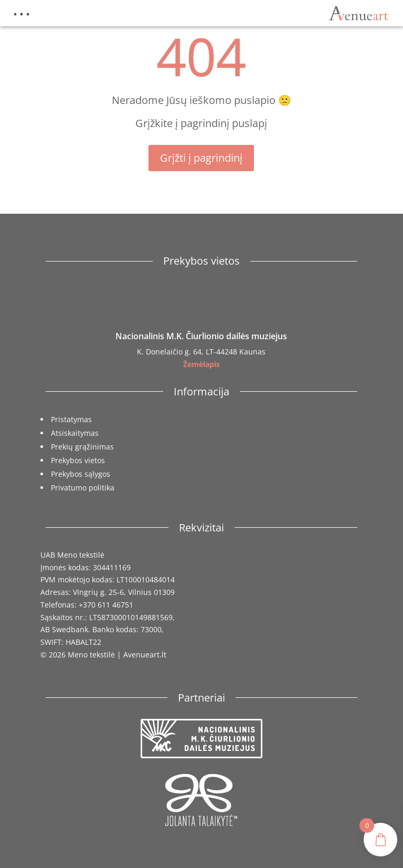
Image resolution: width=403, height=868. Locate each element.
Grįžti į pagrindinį (201, 158)
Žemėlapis (201, 364)
